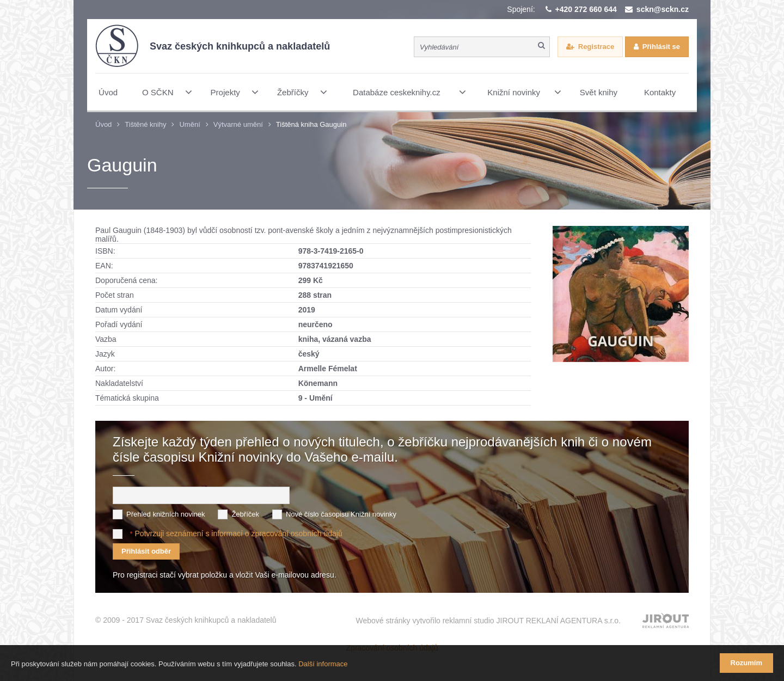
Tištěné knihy (145, 124)
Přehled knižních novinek (166, 514)
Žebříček (245, 514)
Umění (189, 124)
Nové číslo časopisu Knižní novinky (341, 514)
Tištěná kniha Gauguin (311, 124)
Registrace (596, 47)
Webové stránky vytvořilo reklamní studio (488, 621)
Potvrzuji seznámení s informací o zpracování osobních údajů (238, 533)
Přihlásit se (661, 47)
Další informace (323, 664)
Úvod (103, 124)
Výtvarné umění (238, 124)
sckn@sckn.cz (663, 9)
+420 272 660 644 (586, 9)
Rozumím (747, 663)
